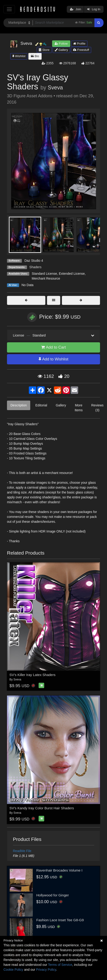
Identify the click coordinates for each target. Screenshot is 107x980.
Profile (79, 44)
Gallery (61, 50)
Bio (35, 56)
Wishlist (19, 56)
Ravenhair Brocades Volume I (59, 870)
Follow (61, 44)
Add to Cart (53, 347)
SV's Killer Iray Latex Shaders (33, 675)
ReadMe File (22, 851)
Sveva (55, 88)
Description (19, 405)
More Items (79, 408)
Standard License (44, 274)
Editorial (41, 405)
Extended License (72, 274)
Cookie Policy (13, 970)
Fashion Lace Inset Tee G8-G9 (60, 920)
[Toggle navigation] (9, 9)
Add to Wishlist (53, 359)
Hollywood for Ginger (53, 895)
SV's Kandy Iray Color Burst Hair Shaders (42, 808)
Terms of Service (60, 965)
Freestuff (81, 50)
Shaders (35, 267)
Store (44, 50)
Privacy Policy (46, 970)
